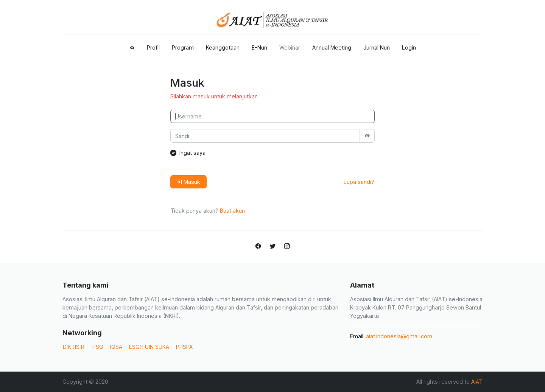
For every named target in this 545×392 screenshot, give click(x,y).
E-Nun (259, 47)
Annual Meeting (332, 47)
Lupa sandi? (359, 182)
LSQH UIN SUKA (149, 347)
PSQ (98, 347)
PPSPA (184, 347)
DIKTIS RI (74, 347)
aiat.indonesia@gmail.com (399, 336)
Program (183, 47)
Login (409, 47)
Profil (153, 47)
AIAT (477, 382)
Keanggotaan (223, 47)
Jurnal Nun (377, 47)
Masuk (188, 182)
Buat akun (232, 211)
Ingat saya (192, 153)
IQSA (116, 347)
